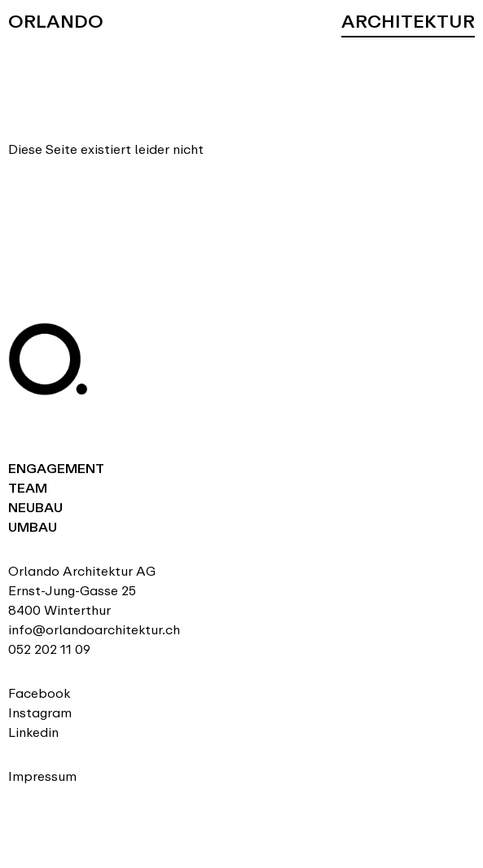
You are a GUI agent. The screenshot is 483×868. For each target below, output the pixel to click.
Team (28, 488)
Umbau (33, 527)
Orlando (56, 21)
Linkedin (33, 732)
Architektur (408, 21)
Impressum (42, 776)
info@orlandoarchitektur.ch (94, 630)
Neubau (35, 508)
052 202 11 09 (49, 649)
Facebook (39, 693)
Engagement (56, 469)
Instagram (40, 713)
